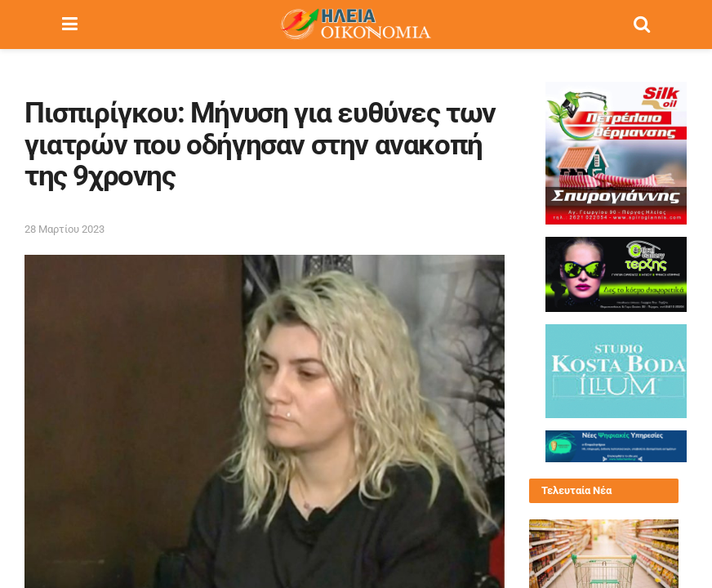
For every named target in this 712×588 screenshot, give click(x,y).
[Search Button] (642, 24)
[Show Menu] (70, 24)
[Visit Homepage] (355, 24)
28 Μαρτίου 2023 (65, 229)
